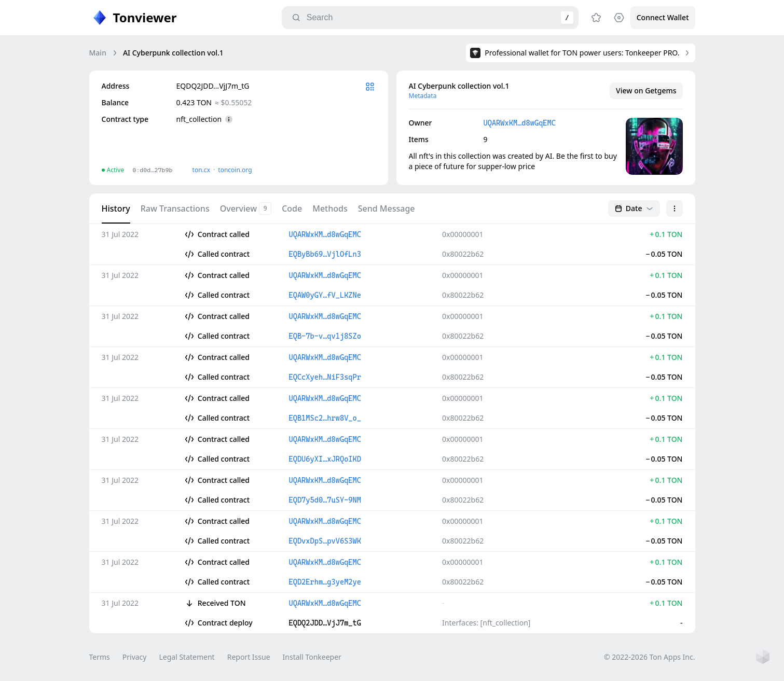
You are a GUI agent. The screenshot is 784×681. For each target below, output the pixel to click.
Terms (100, 657)
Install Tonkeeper (312, 657)
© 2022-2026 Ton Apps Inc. (649, 657)
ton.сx (202, 170)
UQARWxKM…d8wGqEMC (520, 123)
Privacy (135, 657)
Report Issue (249, 657)
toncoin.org (235, 170)
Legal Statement (187, 657)
